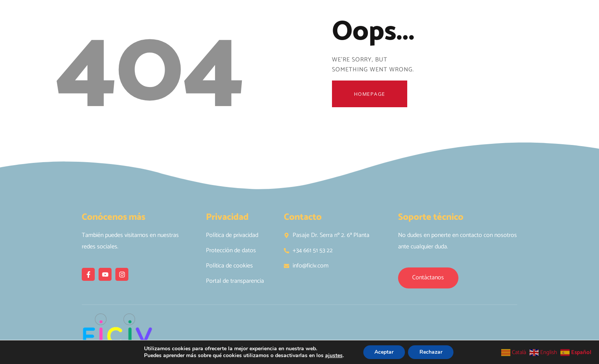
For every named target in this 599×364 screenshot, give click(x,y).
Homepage (370, 94)
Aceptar (384, 352)
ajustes (333, 356)
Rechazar (431, 352)
